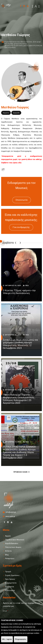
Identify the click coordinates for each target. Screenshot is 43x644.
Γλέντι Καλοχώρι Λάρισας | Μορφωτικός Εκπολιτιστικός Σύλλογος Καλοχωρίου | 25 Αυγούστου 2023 (19, 399)
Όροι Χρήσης (10, 579)
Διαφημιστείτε (11, 583)
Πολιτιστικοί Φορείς (13, 547)
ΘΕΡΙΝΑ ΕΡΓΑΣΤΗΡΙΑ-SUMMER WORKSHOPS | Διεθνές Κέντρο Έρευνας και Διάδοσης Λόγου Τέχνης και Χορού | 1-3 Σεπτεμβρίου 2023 (19, 452)
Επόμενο (20, 243)
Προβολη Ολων (20, 472)
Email (6, 611)
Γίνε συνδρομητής (21, 227)
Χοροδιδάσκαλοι (12, 543)
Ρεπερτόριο (10, 559)
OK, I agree (7, 639)
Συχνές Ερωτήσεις (12, 575)
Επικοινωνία (22, 200)
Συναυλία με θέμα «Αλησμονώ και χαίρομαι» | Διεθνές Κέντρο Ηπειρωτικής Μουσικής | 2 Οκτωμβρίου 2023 (20, 344)
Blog (7, 555)
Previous (15, 243)
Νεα (27, 286)
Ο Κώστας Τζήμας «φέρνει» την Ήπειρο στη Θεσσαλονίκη (19, 292)
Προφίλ (8, 572)
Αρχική (8, 536)
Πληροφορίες (21, 639)
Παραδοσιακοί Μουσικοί (15, 540)
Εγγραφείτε (10, 587)
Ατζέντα (8, 551)
